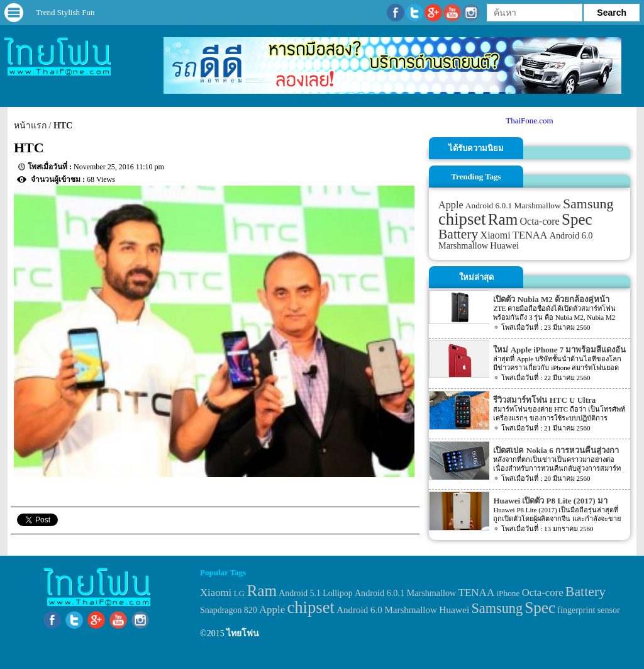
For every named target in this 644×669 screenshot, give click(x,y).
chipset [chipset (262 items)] (462, 219)
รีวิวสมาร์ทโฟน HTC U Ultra (544, 400)
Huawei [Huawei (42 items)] (504, 245)
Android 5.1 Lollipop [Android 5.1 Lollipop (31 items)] (315, 593)
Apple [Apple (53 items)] (451, 205)
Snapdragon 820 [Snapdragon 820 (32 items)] (229, 610)
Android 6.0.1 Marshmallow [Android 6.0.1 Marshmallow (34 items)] (513, 205)
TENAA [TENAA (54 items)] (530, 235)
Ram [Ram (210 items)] (503, 219)
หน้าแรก (30, 126)
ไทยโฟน (243, 633)
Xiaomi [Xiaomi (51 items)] (496, 235)
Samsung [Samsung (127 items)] (588, 204)
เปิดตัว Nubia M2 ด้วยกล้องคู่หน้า (551, 299)
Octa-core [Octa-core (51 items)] (540, 221)
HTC (63, 126)
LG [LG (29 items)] (239, 593)
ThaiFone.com (529, 121)
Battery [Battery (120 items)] (458, 234)
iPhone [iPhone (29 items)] (508, 593)
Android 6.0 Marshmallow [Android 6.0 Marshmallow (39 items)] (387, 610)
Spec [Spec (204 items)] (577, 219)
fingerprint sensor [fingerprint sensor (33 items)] (588, 610)
